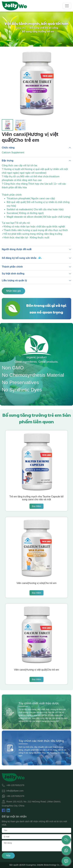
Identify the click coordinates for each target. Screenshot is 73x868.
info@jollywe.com (15, 791)
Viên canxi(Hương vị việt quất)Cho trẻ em (36, 670)
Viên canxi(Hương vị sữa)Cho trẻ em (37, 583)
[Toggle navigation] (67, 6)
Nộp (8, 855)
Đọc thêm (36, 506)
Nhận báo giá (13, 291)
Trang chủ (20, 28)
